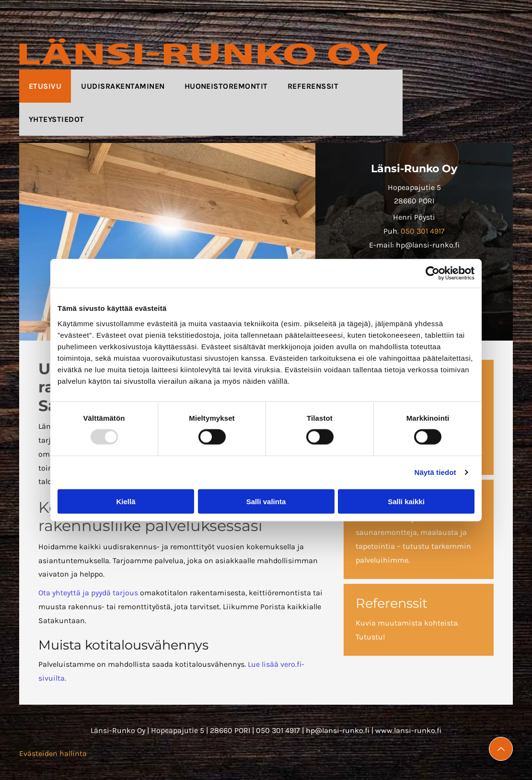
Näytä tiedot (435, 472)
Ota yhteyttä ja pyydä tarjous (88, 593)
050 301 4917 (423, 231)
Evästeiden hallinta (53, 753)
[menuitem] (45, 86)
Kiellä (126, 501)
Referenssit (392, 603)
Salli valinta (266, 501)
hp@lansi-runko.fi (338, 730)
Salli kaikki (406, 501)
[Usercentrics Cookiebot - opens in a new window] (433, 273)
